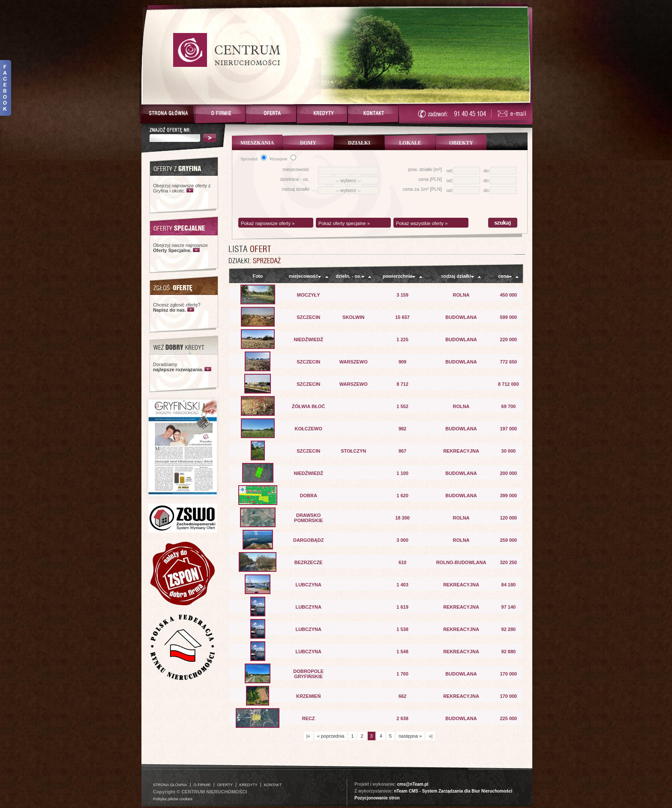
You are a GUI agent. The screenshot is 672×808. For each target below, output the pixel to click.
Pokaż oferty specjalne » (344, 223)
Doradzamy (178, 367)
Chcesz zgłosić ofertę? (177, 307)
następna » (410, 736)
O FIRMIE (202, 785)
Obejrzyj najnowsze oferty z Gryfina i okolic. (182, 188)
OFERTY (225, 785)
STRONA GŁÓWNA (170, 785)
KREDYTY (248, 785)
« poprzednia (331, 736)
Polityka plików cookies (173, 799)
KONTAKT (273, 785)
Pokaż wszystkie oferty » (422, 223)
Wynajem (283, 159)
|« (308, 736)
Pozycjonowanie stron (377, 798)
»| (430, 736)
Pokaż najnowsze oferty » (268, 223)
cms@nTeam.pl (412, 784)
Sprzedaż (253, 159)
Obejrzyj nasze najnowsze (180, 248)
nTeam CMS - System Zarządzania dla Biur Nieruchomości (453, 791)
